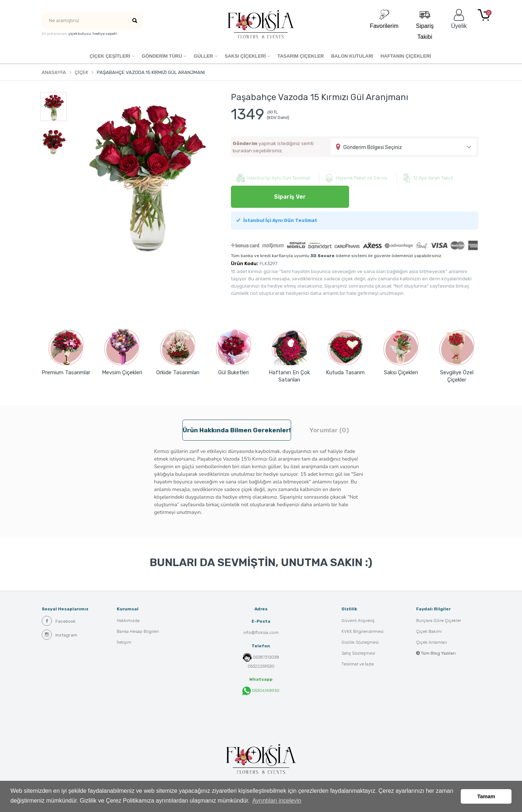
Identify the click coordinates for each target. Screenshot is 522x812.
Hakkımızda (128, 621)
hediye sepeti (105, 34)
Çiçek (81, 72)
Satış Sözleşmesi (358, 653)
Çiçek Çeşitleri (110, 56)
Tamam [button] (486, 796)
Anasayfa (54, 72)
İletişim (124, 642)
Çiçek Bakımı (429, 631)
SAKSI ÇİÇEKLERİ (245, 56)
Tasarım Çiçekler (301, 56)
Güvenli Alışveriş (358, 621)
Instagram (59, 635)
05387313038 (266, 657)
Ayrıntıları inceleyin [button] (277, 801)
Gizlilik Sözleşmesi (360, 642)
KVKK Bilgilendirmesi (362, 631)
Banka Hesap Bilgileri (138, 631)
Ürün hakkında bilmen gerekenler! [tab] (237, 430)
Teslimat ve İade (358, 664)
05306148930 (261, 691)
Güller (203, 56)
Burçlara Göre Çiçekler (439, 621)
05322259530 (261, 666)
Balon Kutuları (352, 56)
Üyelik (459, 19)
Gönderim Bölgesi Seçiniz (373, 147)
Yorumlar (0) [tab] (329, 430)
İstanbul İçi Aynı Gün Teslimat (277, 220)
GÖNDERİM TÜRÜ (162, 56)
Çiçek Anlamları (432, 642)
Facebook (59, 621)
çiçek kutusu (80, 34)
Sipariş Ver (290, 197)
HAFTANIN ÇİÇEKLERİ (406, 56)
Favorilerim (384, 19)
